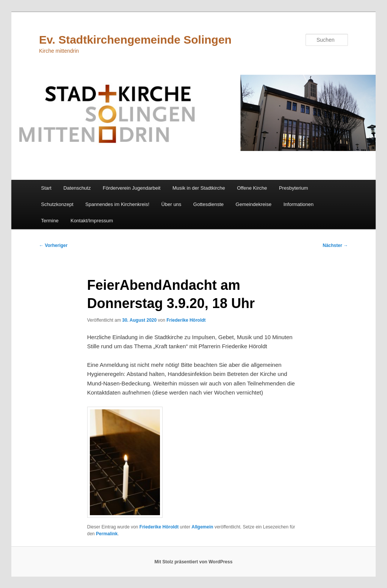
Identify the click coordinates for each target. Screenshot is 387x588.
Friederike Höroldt (186, 320)
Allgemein (202, 527)
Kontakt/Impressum (92, 221)
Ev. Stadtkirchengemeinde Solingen (135, 40)
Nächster (335, 245)
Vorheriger (53, 245)
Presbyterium (294, 188)
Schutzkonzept (57, 204)
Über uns (172, 204)
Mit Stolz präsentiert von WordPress (194, 562)
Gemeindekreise (254, 204)
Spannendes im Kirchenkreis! (117, 204)
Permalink (107, 534)
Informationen (299, 204)
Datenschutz (77, 188)
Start (46, 188)
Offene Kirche (252, 188)
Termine (50, 221)
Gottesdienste (208, 204)
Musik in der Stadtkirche (199, 188)
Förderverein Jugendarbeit (132, 188)
